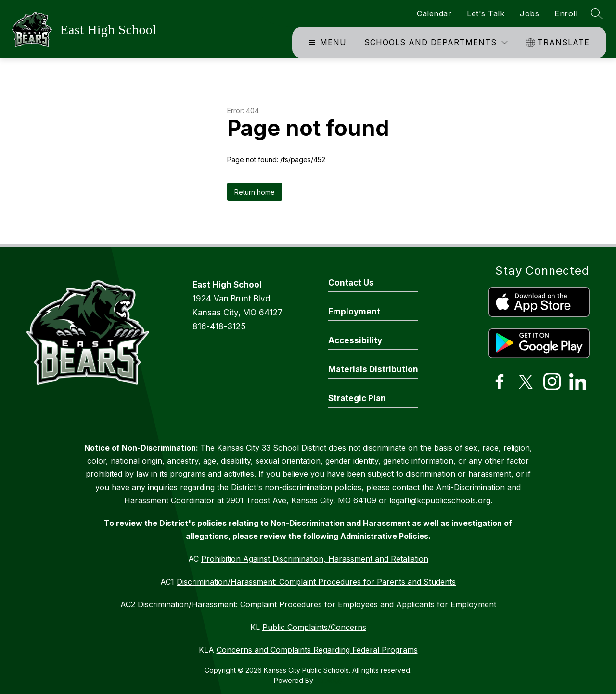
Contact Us (351, 283)
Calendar (434, 13)
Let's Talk (486, 13)
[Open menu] (327, 43)
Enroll (566, 13)
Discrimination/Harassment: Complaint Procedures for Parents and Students (316, 582)
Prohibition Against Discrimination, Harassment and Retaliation (315, 559)
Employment (354, 312)
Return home (255, 192)
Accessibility (355, 340)
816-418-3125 (219, 327)
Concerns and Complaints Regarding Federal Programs (317, 650)
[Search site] (597, 13)
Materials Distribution (373, 369)
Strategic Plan (357, 398)
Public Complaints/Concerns (314, 627)
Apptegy (329, 680)
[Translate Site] (559, 43)
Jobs (529, 13)
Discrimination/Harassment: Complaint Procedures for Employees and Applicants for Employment (317, 604)
